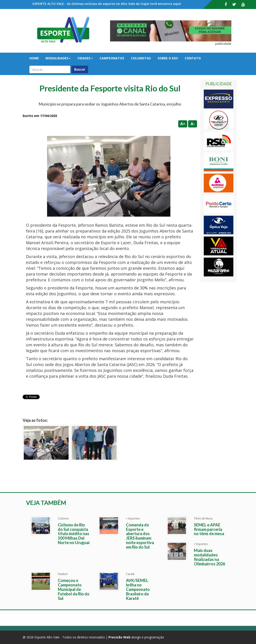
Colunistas (141, 58)
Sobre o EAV (168, 58)
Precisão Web (119, 637)
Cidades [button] (85, 58)
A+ (183, 124)
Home (34, 58)
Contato (193, 58)
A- (193, 124)
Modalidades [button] (58, 58)
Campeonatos (112, 58)
